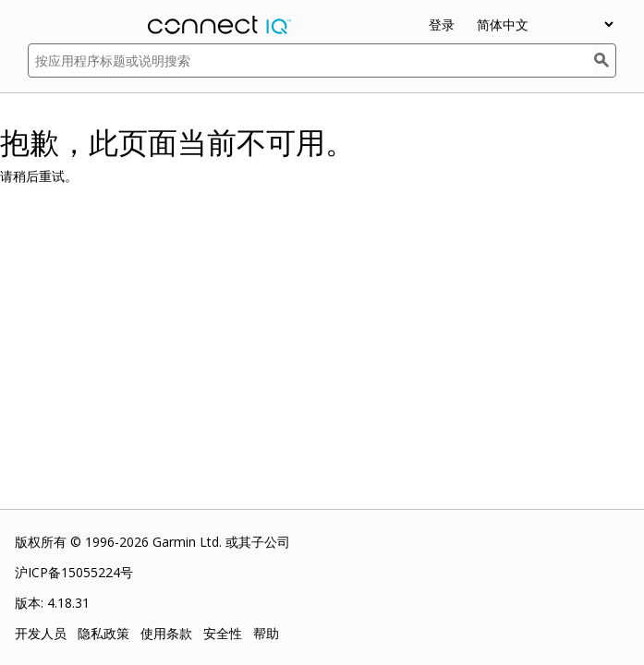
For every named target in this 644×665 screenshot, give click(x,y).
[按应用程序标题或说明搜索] (311, 60)
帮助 (266, 633)
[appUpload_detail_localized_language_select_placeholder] (545, 24)
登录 (442, 24)
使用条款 (166, 633)
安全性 (223, 633)
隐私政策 (103, 633)
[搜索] (605, 60)
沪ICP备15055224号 (74, 572)
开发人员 (41, 633)
